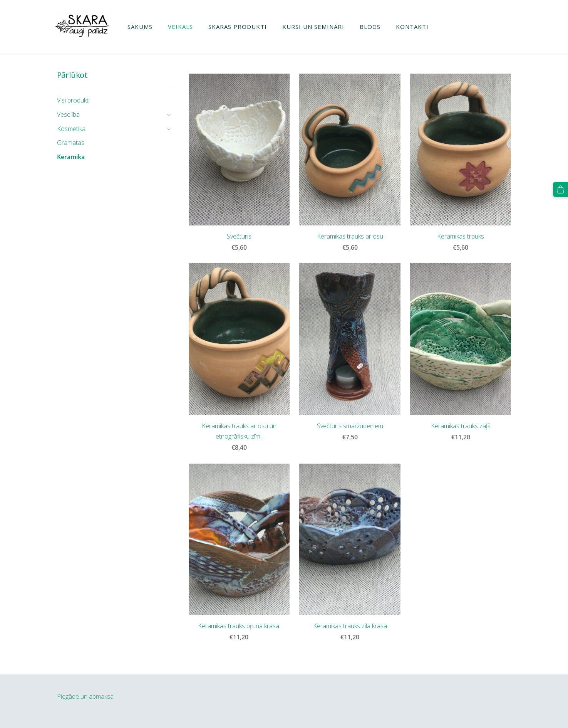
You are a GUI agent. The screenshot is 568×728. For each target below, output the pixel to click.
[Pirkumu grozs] (561, 189)
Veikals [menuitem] (183, 27)
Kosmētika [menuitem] (71, 129)
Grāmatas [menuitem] (71, 143)
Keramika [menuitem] (71, 157)
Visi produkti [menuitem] (73, 100)
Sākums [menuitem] (142, 27)
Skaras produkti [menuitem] (240, 27)
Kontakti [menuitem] (415, 27)
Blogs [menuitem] (372, 27)
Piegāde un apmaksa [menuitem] (85, 696)
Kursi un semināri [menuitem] (316, 27)
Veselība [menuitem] (68, 114)
